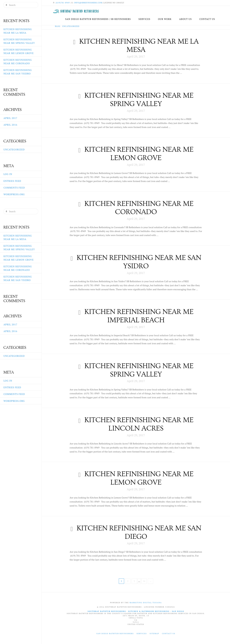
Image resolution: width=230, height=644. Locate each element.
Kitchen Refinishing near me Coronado (139, 208)
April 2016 (10, 125)
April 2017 (10, 118)
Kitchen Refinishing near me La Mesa (139, 46)
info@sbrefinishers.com (88, 3)
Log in (8, 174)
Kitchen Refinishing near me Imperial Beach (139, 316)
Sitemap (154, 634)
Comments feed (14, 188)
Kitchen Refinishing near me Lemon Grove (139, 154)
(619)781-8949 (63, 3)
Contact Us (169, 634)
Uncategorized (14, 149)
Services (142, 634)
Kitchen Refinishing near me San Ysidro (139, 262)
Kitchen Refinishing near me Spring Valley (139, 100)
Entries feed (12, 181)
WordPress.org (14, 194)
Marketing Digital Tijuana (146, 603)
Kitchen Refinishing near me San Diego (139, 532)
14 (144, 581)
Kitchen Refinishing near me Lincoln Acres (139, 424)
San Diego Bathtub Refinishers (115, 634)
